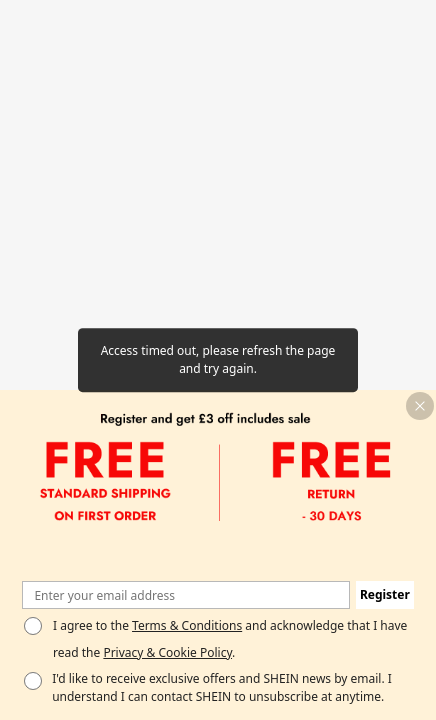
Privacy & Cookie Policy (167, 652)
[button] (420, 406)
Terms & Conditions (187, 625)
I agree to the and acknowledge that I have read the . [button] (230, 638)
